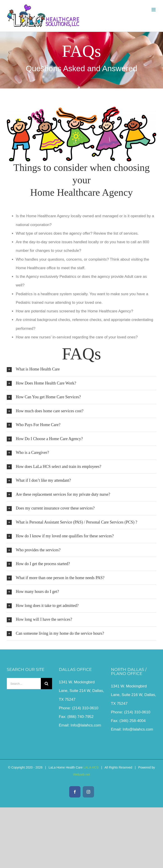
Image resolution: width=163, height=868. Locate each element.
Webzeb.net (81, 774)
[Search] (46, 684)
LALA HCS (91, 767)
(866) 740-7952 (80, 717)
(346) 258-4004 (133, 721)
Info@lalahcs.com (86, 725)
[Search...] (24, 684)
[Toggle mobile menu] (154, 10)
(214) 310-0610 (85, 708)
